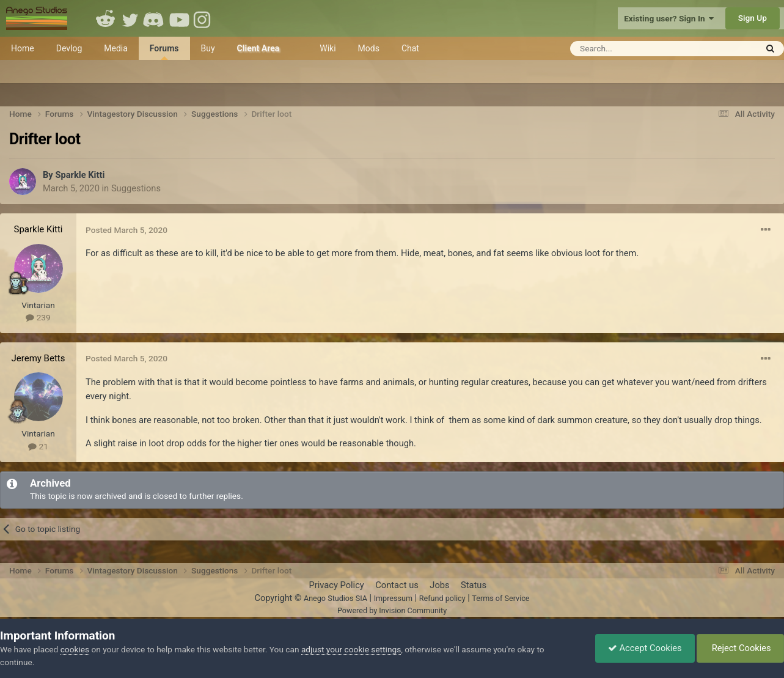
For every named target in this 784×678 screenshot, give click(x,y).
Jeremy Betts (38, 358)
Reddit (106, 18)
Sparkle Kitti (80, 175)
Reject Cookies (740, 648)
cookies (75, 649)
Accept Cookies (645, 648)
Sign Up (753, 18)
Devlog (69, 48)
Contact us (397, 585)
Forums (164, 52)
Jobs (439, 585)
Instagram (203, 18)
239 (38, 317)
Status (474, 585)
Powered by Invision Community (392, 610)
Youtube (179, 18)
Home (23, 48)
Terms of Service (500, 598)
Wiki (328, 48)
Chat (410, 48)
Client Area (258, 48)
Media (116, 48)
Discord (155, 18)
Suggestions (136, 188)
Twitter (130, 18)
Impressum (393, 598)
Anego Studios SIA (335, 598)
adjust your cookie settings (351, 649)
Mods (369, 48)
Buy (208, 48)
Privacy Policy (336, 585)
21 (38, 446)
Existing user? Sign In (669, 18)
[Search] (633, 49)
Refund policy (442, 598)
